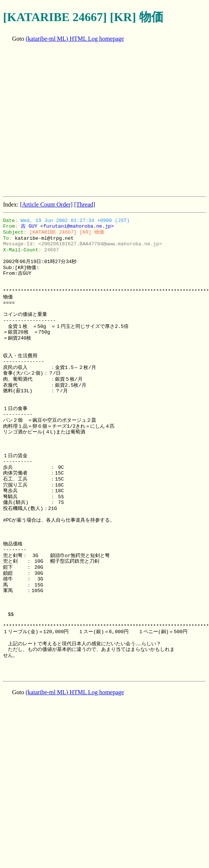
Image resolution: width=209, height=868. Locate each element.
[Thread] (85, 204)
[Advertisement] (71, 120)
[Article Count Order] (46, 204)
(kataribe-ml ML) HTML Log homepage (75, 39)
